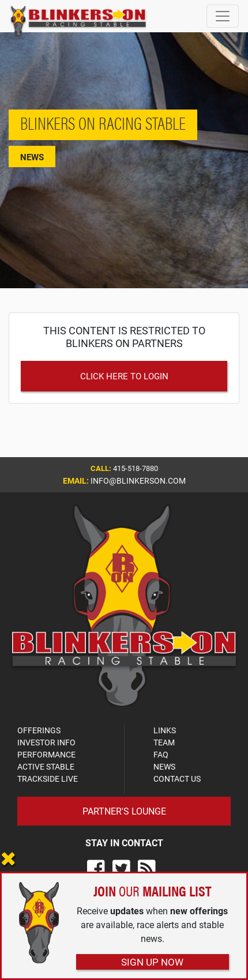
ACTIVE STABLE (46, 766)
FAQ (161, 754)
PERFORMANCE (46, 754)
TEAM (164, 742)
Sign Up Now (152, 962)
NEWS (164, 766)
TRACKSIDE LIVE (48, 779)
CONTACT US (177, 779)
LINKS (165, 730)
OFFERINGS (39, 730)
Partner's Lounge (124, 811)
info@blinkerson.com (138, 480)
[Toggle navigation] (223, 16)
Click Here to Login (124, 376)
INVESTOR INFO (46, 742)
